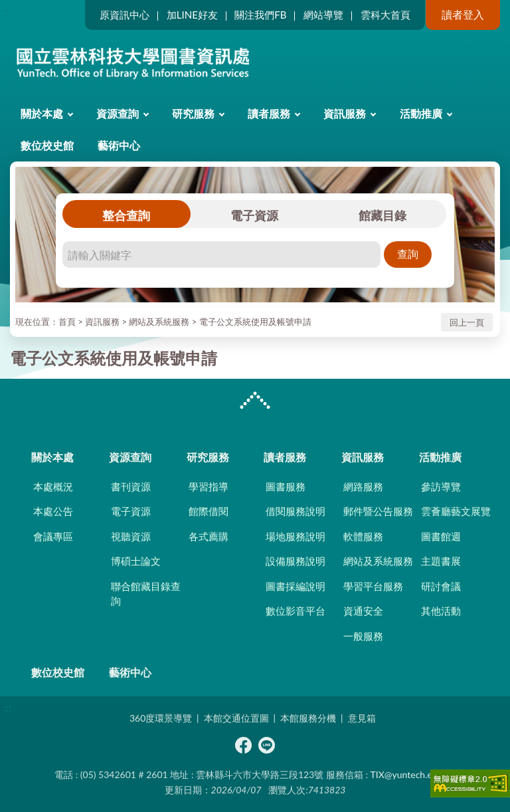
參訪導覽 (441, 486)
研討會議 (441, 586)
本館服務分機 (308, 718)
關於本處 (42, 113)
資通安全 (363, 611)
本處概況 (53, 486)
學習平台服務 (373, 586)
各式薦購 (209, 536)
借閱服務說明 (296, 511)
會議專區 (53, 536)
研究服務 (193, 113)
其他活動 (441, 611)
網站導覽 (323, 15)
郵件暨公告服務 (378, 511)
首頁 (67, 322)
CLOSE (255, 402)
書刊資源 (131, 486)
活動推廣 (421, 113)
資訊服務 (345, 113)
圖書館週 (441, 536)
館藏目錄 (382, 215)
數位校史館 (47, 145)
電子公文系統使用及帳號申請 (255, 322)
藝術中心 (119, 145)
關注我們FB (260, 15)
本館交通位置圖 (236, 718)
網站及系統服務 (159, 322)
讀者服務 (269, 113)
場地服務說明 (296, 536)
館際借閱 (209, 511)
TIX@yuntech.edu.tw (413, 774)
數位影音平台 (296, 611)
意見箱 (362, 718)
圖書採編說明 (296, 586)
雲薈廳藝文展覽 (456, 511)
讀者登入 (463, 14)
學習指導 (209, 486)
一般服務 (363, 636)
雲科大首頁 (385, 15)
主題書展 (441, 561)
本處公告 (53, 511)
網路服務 (363, 486)
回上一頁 (467, 322)
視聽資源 (131, 536)
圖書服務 (286, 486)
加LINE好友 (192, 15)
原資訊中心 (125, 15)
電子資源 (254, 215)
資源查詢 (118, 113)
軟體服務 (363, 536)
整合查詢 (126, 215)
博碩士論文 (136, 561)
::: (7, 11)
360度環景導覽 (161, 718)
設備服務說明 (296, 561)
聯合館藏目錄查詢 (146, 594)
